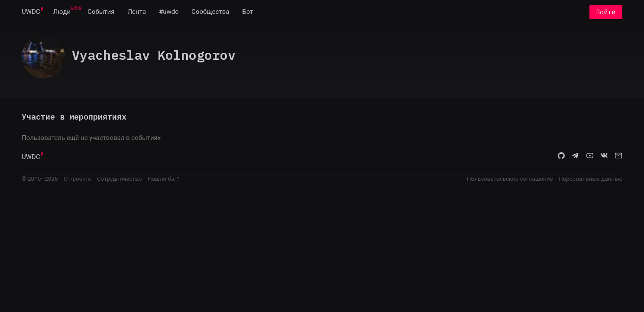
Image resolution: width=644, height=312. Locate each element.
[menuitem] (31, 12)
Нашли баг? (164, 179)
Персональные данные (591, 179)
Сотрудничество (120, 179)
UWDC (31, 12)
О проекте (77, 179)
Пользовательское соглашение (510, 179)
